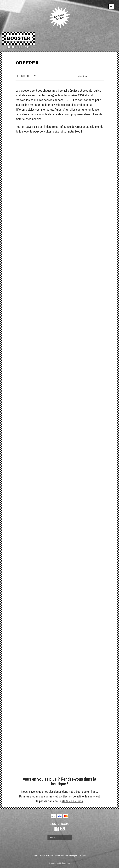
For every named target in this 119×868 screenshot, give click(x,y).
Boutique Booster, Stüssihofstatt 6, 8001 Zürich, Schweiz (57, 856)
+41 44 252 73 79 (80, 856)
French (52, 837)
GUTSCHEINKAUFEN (59, 17)
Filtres (22, 76)
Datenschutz (66, 863)
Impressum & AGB (55, 863)
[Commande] (90, 76)
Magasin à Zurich (72, 801)
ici (61, 131)
